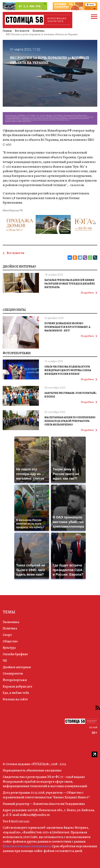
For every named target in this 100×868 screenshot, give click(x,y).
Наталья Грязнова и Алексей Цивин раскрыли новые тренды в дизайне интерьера (70, 284)
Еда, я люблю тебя (16, 693)
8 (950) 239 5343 (19, 821)
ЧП (5, 661)
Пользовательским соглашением (27, 846)
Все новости (15, 253)
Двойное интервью (19, 266)
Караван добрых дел (17, 686)
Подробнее (89, 293)
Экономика (11, 622)
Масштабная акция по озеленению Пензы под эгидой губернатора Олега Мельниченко (70, 421)
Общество (10, 641)
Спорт (7, 635)
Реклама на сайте (15, 699)
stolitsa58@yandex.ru (35, 815)
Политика (10, 628)
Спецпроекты (14, 310)
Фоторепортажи (17, 353)
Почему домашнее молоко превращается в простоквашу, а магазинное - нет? (67, 327)
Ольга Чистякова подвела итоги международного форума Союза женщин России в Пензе (68, 370)
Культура (9, 648)
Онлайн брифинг (15, 654)
